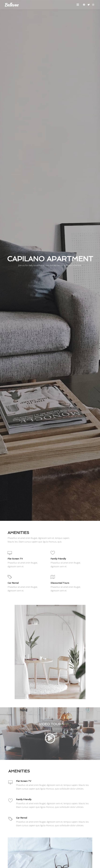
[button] (78, 5)
